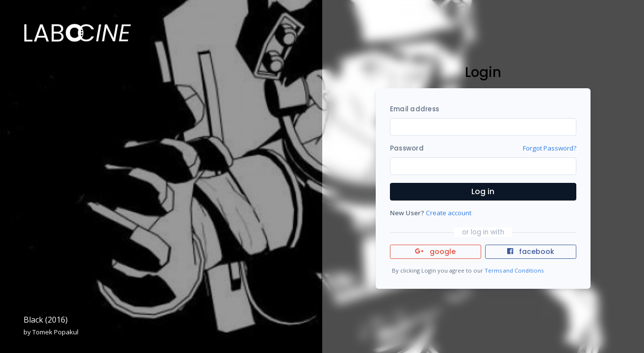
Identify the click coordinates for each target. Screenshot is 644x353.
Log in (483, 191)
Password (407, 148)
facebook (531, 252)
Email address (414, 109)
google (435, 252)
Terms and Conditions (514, 270)
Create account (449, 213)
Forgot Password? (550, 148)
